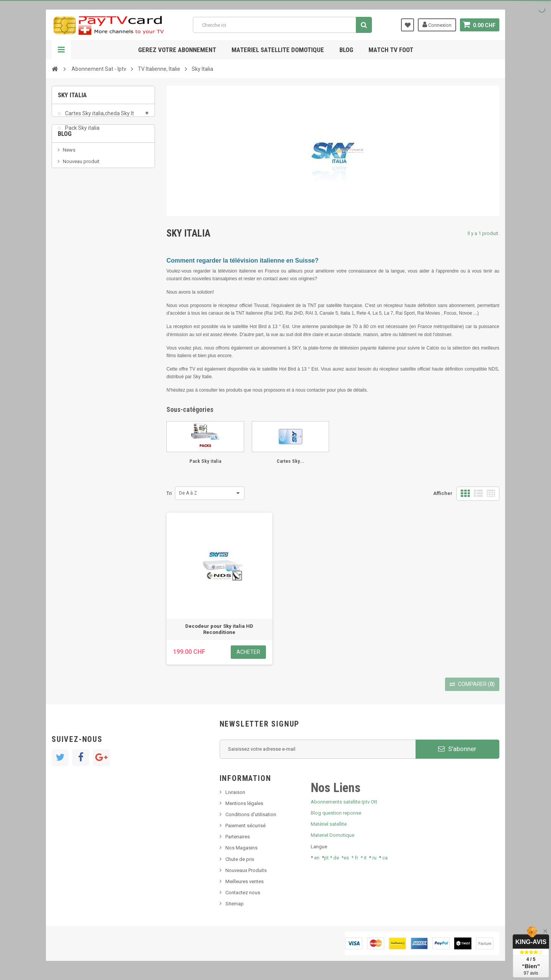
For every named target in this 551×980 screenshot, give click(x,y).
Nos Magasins (241, 848)
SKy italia (73, 206)
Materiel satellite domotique (278, 50)
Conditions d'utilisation (251, 814)
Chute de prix (240, 859)
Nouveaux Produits (246, 870)
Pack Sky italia (82, 132)
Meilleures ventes (245, 881)
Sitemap (235, 904)
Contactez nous (243, 893)
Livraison (235, 792)
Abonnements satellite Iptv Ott (344, 802)
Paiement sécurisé (245, 826)
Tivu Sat (71, 229)
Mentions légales (244, 803)
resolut (70, 240)
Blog (346, 50)
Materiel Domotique (333, 835)
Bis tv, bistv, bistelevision (90, 217)
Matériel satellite (329, 824)
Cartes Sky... (290, 461)
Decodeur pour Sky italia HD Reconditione (219, 629)
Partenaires (238, 837)
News (69, 182)
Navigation (61, 50)
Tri (169, 493)
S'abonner (457, 749)
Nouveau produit (81, 194)
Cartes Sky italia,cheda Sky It (99, 117)
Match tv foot (391, 50)
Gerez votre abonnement (177, 50)
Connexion (437, 24)
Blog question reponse (336, 813)
